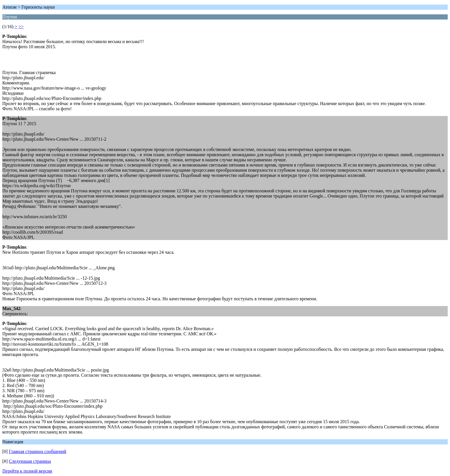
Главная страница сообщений (38, 451)
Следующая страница (30, 461)
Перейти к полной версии (27, 471)
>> (21, 27)
